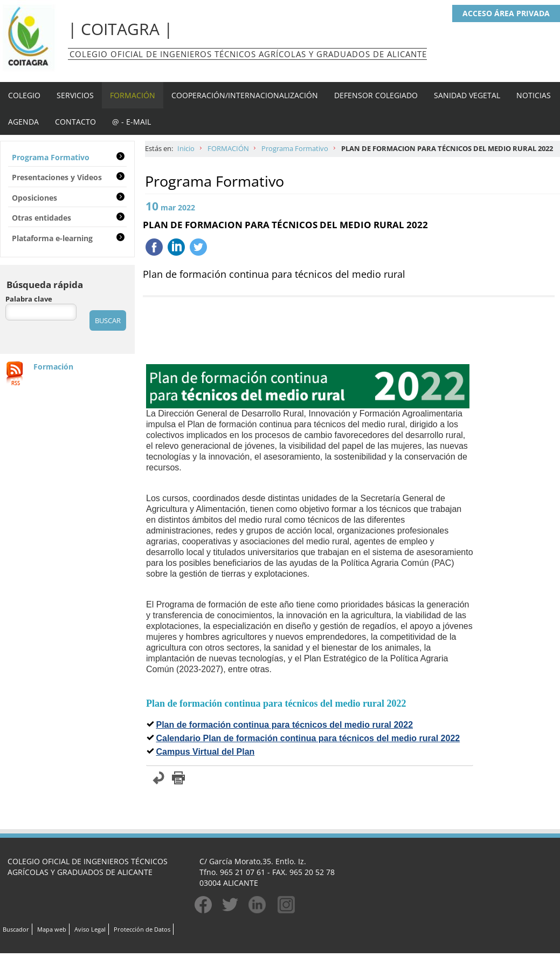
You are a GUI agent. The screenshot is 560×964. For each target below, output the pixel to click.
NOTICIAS (534, 95)
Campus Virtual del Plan (205, 752)
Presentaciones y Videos (57, 177)
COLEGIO (24, 95)
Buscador (16, 929)
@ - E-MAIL (132, 122)
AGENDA (23, 122)
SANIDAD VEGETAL (467, 95)
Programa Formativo (295, 149)
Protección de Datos (142, 929)
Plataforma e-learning (52, 238)
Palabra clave (29, 299)
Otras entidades (42, 218)
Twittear (198, 247)
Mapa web (52, 929)
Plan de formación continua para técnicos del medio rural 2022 (284, 725)
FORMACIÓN (133, 95)
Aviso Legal (90, 929)
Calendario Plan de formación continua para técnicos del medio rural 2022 (308, 738)
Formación (53, 367)
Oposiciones (34, 198)
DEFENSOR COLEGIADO (376, 95)
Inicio (186, 149)
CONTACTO (75, 122)
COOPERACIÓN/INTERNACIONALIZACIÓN (245, 95)
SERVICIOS (75, 95)
